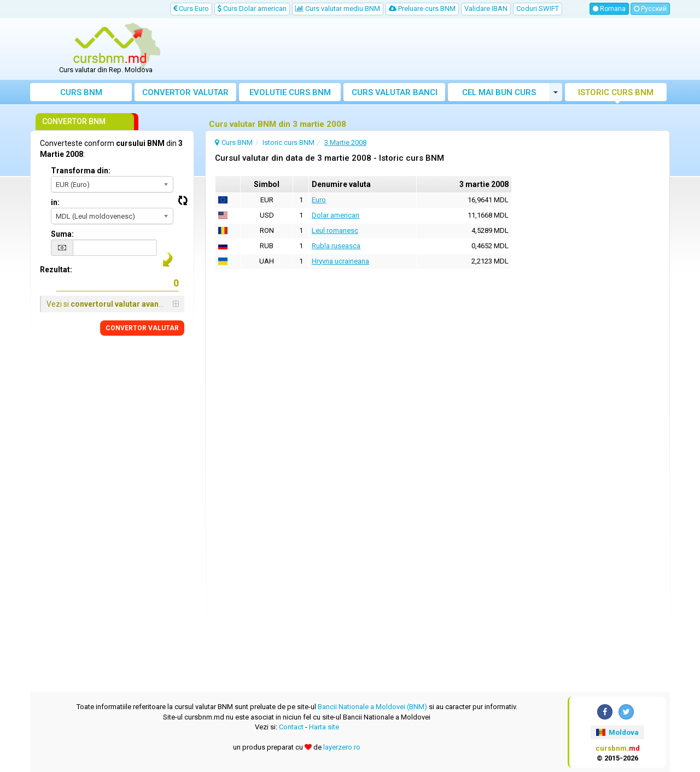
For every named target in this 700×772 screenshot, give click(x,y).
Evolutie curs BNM (290, 92)
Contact (291, 727)
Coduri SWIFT (538, 8)
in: (55, 202)
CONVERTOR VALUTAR (142, 328)
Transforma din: (81, 171)
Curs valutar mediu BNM (338, 8)
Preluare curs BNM (422, 8)
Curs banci (395, 92)
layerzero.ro (342, 747)
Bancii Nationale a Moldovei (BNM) (372, 707)
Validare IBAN (486, 8)
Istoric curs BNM (616, 92)
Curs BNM (81, 92)
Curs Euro (191, 8)
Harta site (324, 727)
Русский (650, 9)
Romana (609, 9)
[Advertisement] (430, 49)
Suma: (62, 234)
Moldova (617, 732)
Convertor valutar (185, 92)
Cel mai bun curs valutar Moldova (499, 94)
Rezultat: (56, 270)
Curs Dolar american (252, 8)
